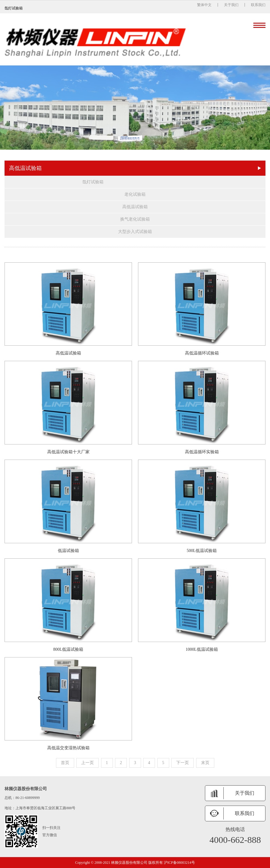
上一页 (87, 763)
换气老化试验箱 (135, 219)
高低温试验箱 (135, 207)
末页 (205, 763)
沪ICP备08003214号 (179, 863)
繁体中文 (204, 5)
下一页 (183, 763)
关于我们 (231, 5)
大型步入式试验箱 (135, 232)
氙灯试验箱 (93, 182)
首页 (65, 763)
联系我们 (258, 5)
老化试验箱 (135, 194)
